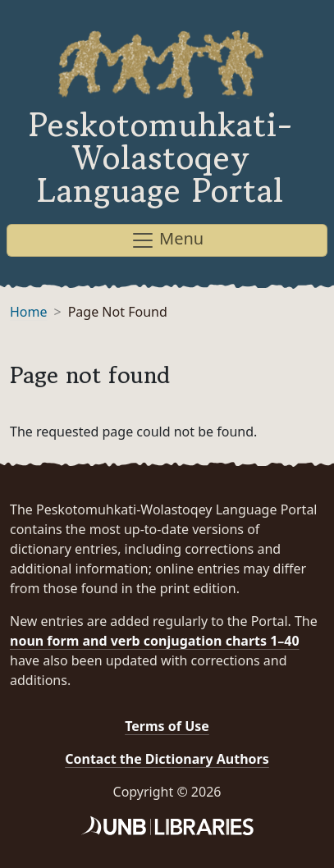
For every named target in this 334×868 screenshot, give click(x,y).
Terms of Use (167, 726)
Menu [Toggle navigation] (167, 240)
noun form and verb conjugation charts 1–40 (155, 641)
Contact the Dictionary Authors (167, 759)
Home (29, 312)
